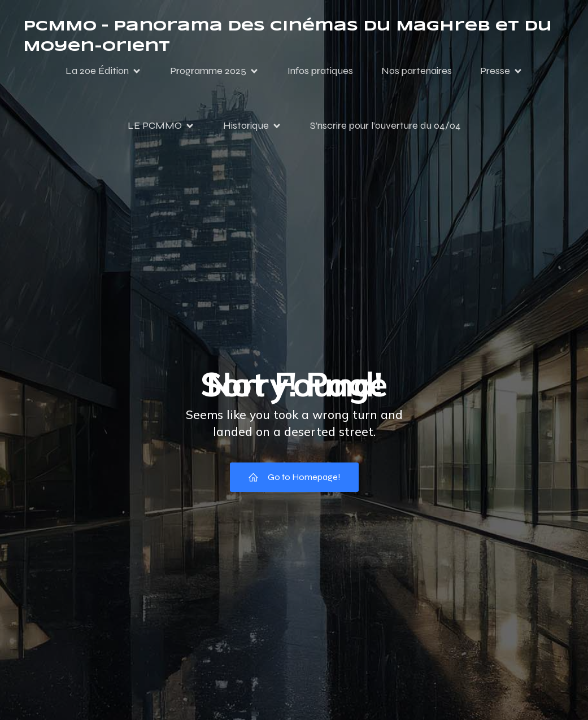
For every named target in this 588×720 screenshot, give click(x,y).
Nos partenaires (417, 71)
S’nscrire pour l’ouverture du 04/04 (386, 125)
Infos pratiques (320, 71)
